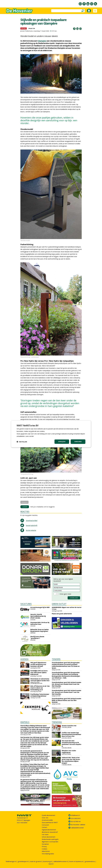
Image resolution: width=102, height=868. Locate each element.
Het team (45, 834)
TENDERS (56, 659)
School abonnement (49, 837)
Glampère (42, 41)
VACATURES (26, 604)
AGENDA (24, 659)
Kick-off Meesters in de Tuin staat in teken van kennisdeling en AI (40, 688)
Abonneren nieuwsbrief (50, 832)
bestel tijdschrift (32, 525)
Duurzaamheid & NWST (50, 822)
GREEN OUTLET (59, 604)
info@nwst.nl (75, 815)
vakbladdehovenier (77, 828)
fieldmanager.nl (11, 861)
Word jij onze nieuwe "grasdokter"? (37, 637)
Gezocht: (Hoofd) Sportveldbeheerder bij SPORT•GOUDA (38, 616)
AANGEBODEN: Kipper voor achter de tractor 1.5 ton (67, 608)
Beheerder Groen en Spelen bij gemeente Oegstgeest (40, 630)
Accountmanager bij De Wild (40, 607)
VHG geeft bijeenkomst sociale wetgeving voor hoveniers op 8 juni (38, 664)
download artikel (32, 521)
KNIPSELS (25, 722)
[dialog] (51, 434)
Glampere (24, 502)
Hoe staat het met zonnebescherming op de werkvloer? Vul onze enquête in (72, 743)
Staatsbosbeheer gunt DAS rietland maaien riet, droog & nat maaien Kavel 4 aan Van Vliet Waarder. (66, 684)
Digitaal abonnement (49, 830)
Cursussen (45, 825)
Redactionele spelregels (50, 839)
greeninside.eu (90, 861)
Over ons (45, 818)
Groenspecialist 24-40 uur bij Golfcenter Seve (40, 623)
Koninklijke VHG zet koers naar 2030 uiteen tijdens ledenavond (39, 672)
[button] (22, 442)
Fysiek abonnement (49, 815)
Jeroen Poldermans (27, 31)
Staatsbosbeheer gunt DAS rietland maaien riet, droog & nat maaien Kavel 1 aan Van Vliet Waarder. (66, 692)
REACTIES (25, 512)
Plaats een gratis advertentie (62, 614)
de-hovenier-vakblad (78, 825)
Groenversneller (47, 820)
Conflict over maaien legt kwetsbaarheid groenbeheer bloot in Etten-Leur (71, 734)
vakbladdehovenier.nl (61, 861)
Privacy (44, 846)
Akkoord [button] (78, 442)
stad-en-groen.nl (36, 861)
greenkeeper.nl (23, 861)
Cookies (45, 849)
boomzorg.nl (47, 861)
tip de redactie (31, 530)
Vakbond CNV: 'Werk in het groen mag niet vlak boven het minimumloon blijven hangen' (71, 760)
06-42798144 (76, 821)
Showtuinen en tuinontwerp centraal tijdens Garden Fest (40, 680)
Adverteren (46, 851)
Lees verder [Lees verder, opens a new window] (30, 436)
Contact (44, 827)
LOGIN (25, 507)
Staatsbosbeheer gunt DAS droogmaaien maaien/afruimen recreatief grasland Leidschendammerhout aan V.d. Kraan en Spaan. (66, 665)
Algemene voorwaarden (50, 842)
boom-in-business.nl (76, 861)
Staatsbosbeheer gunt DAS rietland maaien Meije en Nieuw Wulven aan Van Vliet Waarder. (66, 700)
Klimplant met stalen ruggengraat (69, 751)
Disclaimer (45, 844)
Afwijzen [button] (62, 442)
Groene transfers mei (69, 726)
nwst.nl (51, 864)
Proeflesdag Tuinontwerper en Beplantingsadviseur (40, 695)
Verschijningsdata (48, 854)
